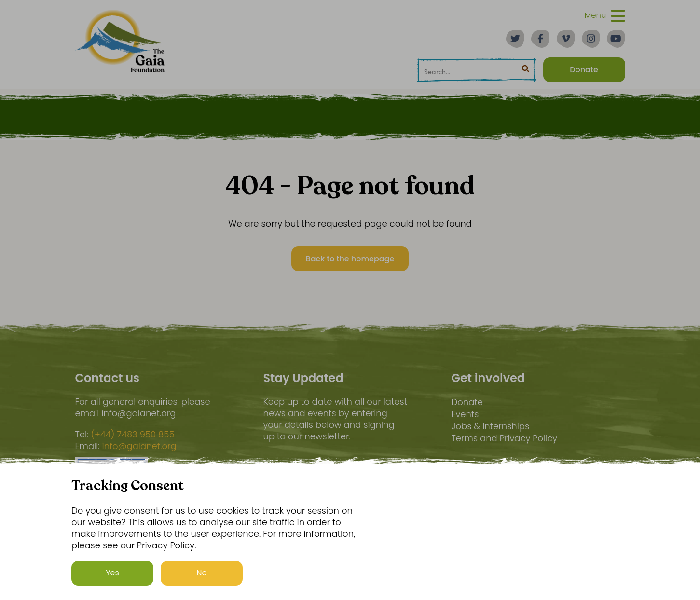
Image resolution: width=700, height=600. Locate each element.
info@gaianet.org (139, 446)
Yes (112, 578)
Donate (467, 402)
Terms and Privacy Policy (504, 438)
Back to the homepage (350, 259)
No (202, 578)
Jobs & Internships (490, 426)
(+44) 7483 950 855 (132, 435)
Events (465, 414)
